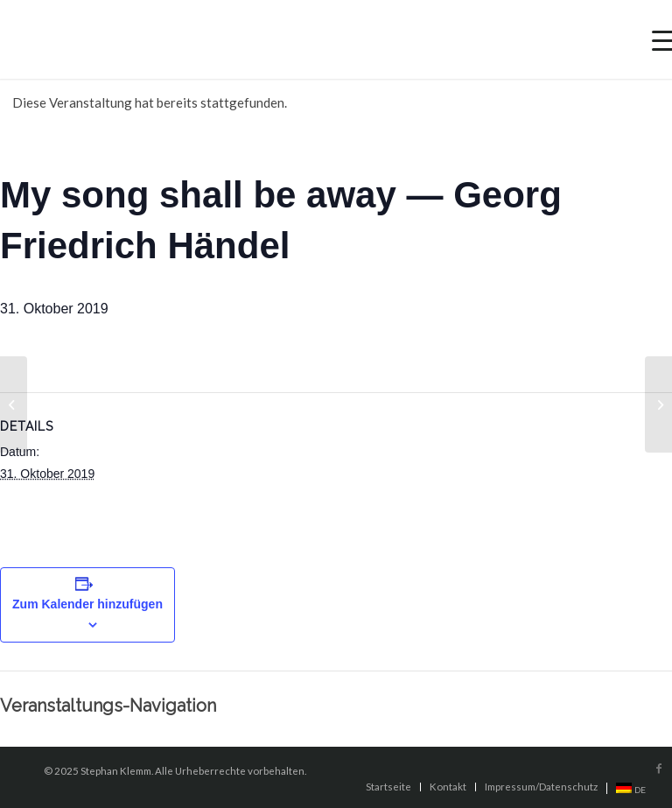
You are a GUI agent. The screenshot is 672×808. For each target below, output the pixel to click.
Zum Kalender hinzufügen (87, 604)
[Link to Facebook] (659, 769)
